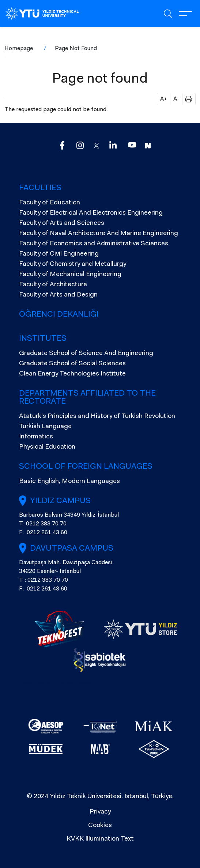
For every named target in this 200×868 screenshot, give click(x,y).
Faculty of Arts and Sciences (62, 223)
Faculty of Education (50, 203)
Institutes (43, 339)
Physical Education (47, 447)
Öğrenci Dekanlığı (59, 315)
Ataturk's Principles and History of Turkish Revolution (97, 416)
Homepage (19, 49)
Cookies (100, 826)
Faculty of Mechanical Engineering (70, 275)
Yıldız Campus (60, 501)
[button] (186, 99)
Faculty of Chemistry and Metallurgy (73, 264)
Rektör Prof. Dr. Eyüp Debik (55, 683)
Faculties (40, 188)
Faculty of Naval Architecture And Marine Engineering (99, 234)
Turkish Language (45, 427)
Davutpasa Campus (72, 549)
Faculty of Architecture (53, 285)
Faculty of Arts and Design (58, 295)
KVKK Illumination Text (100, 839)
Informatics (36, 437)
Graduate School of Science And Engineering (86, 354)
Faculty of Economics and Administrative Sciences (94, 244)
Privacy (100, 812)
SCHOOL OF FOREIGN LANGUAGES (86, 467)
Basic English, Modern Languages (69, 482)
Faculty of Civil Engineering (59, 254)
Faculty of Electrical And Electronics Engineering (91, 213)
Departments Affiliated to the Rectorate (87, 398)
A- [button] (176, 99)
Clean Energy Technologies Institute (72, 374)
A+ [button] (164, 99)
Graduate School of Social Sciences (72, 364)
